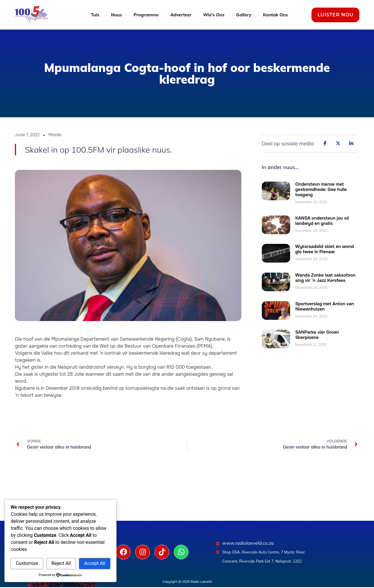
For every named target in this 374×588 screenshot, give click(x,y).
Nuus (116, 15)
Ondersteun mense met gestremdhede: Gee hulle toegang (321, 189)
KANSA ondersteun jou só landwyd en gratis (322, 221)
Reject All (61, 563)
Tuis (95, 15)
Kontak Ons (275, 15)
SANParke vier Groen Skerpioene (317, 335)
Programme (146, 15)
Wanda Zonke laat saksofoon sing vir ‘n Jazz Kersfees (325, 278)
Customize (27, 563)
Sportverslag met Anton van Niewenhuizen (325, 306)
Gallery (244, 15)
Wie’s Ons (214, 15)
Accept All (95, 563)
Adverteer (181, 15)
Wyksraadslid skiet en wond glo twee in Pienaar (325, 249)
